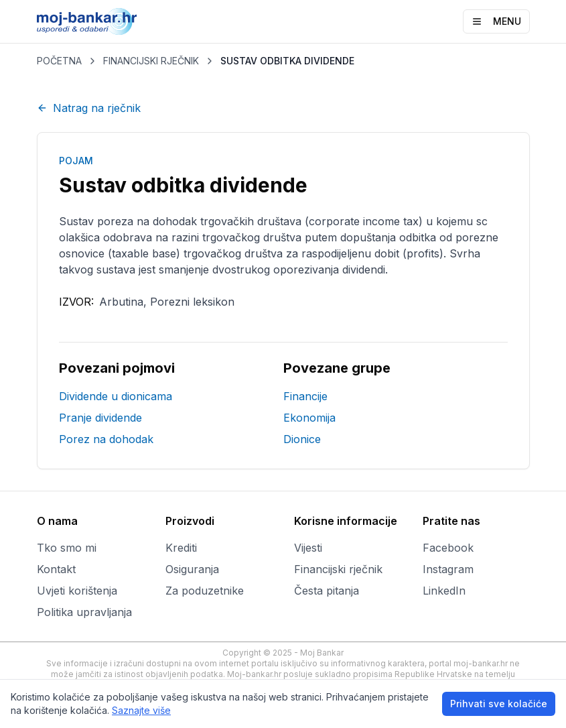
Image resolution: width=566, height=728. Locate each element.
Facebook (448, 548)
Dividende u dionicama (116, 396)
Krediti (181, 548)
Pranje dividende (100, 418)
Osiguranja (192, 569)
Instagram (448, 569)
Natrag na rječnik (89, 108)
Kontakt (56, 569)
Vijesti (308, 548)
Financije (305, 396)
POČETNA (59, 61)
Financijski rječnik (338, 569)
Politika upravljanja (84, 612)
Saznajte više (141, 710)
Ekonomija (309, 418)
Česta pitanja (327, 591)
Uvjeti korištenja (77, 591)
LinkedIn (444, 591)
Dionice (302, 439)
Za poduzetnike (205, 591)
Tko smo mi (67, 548)
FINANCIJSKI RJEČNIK (151, 61)
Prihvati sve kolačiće (499, 704)
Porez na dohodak (106, 439)
